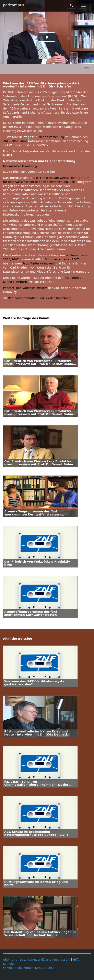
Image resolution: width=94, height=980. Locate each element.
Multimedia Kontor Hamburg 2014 (31, 968)
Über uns (10, 960)
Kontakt (8, 964)
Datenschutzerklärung (36, 960)
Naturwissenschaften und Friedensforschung (40, 298)
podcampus (14, 5)
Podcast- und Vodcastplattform (25, 288)
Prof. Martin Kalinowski (39, 264)
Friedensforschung (51, 137)
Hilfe (76, 960)
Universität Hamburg (20, 166)
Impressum (62, 960)
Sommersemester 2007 (62, 259)
